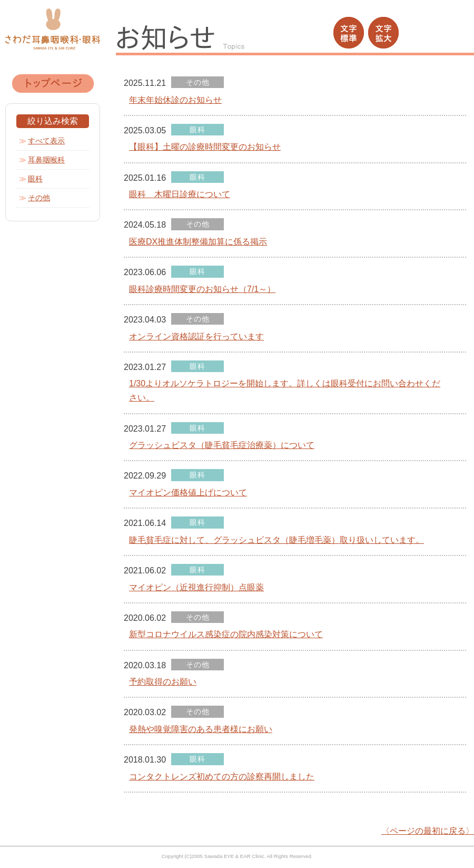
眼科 (35, 179)
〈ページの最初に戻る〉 (428, 831)
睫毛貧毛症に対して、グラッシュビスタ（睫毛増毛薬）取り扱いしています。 (276, 540)
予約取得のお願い (163, 682)
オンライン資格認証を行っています (196, 337)
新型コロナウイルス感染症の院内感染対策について (226, 634)
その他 (39, 198)
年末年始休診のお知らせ (175, 100)
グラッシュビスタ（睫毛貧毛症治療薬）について (222, 445)
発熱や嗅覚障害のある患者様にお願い (201, 729)
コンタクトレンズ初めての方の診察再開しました (222, 777)
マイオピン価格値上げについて (188, 492)
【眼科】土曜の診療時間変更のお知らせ (205, 147)
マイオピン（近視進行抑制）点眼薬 (196, 587)
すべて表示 (46, 141)
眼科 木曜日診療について (180, 194)
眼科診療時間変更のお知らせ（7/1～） (202, 289)
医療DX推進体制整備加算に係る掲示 (198, 242)
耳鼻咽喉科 (46, 160)
